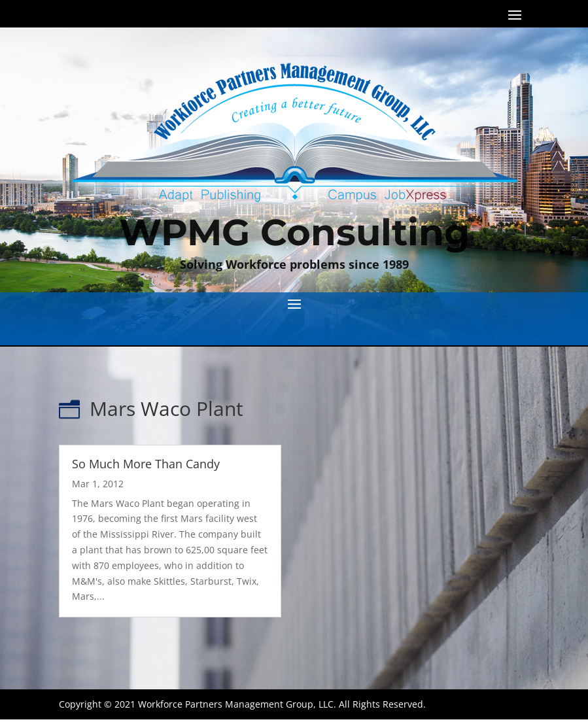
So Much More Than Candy (146, 464)
